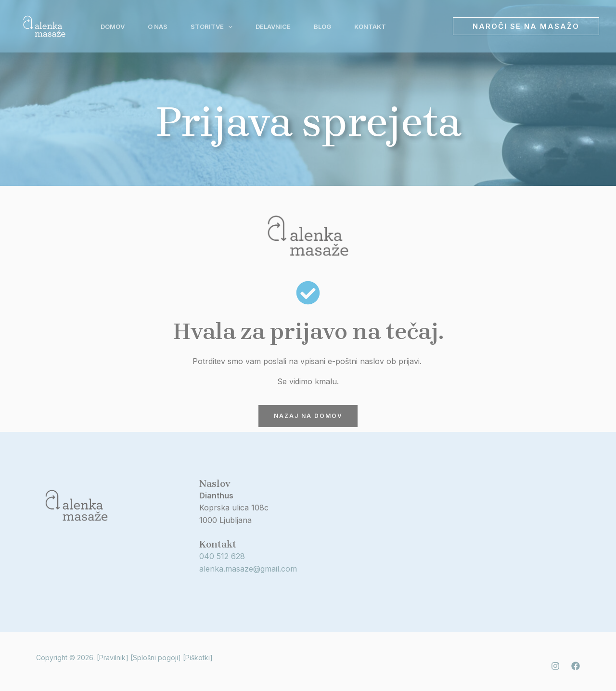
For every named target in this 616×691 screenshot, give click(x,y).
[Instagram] (555, 666)
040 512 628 (222, 557)
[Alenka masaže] (44, 26)
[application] (228, 26)
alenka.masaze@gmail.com (248, 569)
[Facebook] (576, 666)
